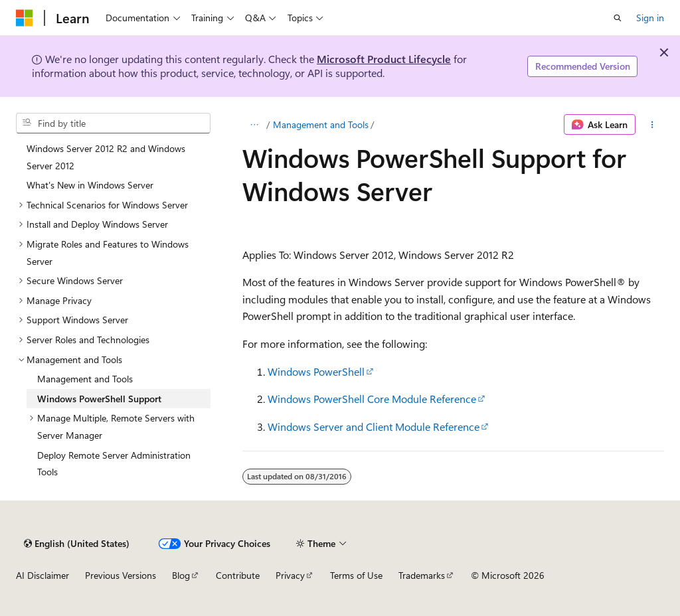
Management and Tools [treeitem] (85, 379)
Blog (181, 575)
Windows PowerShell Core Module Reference (372, 399)
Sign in (650, 18)
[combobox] (113, 123)
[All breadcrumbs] (254, 125)
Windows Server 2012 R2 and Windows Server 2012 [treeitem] (106, 157)
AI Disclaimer (42, 575)
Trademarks (422, 575)
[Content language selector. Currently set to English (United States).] (77, 544)
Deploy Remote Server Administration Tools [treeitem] (114, 464)
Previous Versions (121, 575)
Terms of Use (356, 575)
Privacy (290, 575)
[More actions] (652, 125)
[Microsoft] (25, 18)
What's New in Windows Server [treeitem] (90, 185)
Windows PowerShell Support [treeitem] (99, 399)
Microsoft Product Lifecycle (384, 59)
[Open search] (618, 18)
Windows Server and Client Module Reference (374, 426)
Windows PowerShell (316, 371)
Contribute (238, 575)
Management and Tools (321, 124)
